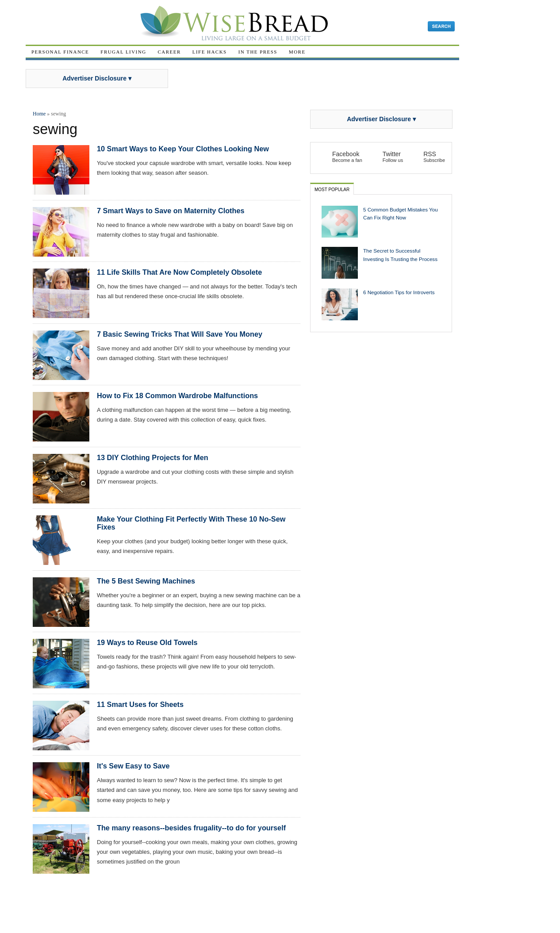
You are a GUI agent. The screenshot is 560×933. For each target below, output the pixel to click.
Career (169, 52)
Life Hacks (210, 52)
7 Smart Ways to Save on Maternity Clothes (171, 211)
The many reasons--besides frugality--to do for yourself (191, 828)
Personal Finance (60, 52)
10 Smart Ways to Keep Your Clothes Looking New (183, 149)
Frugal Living (123, 52)
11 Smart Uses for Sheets (140, 704)
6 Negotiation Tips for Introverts (399, 292)
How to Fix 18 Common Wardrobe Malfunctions (177, 395)
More (297, 52)
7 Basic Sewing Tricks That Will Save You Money (180, 334)
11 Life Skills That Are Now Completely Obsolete (179, 272)
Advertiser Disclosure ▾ (97, 78)
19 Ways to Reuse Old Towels (147, 642)
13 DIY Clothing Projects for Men (153, 457)
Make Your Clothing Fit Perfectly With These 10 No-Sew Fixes (191, 523)
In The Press (258, 52)
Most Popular (332, 190)
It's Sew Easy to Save (133, 766)
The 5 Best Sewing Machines (146, 581)
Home (39, 114)
